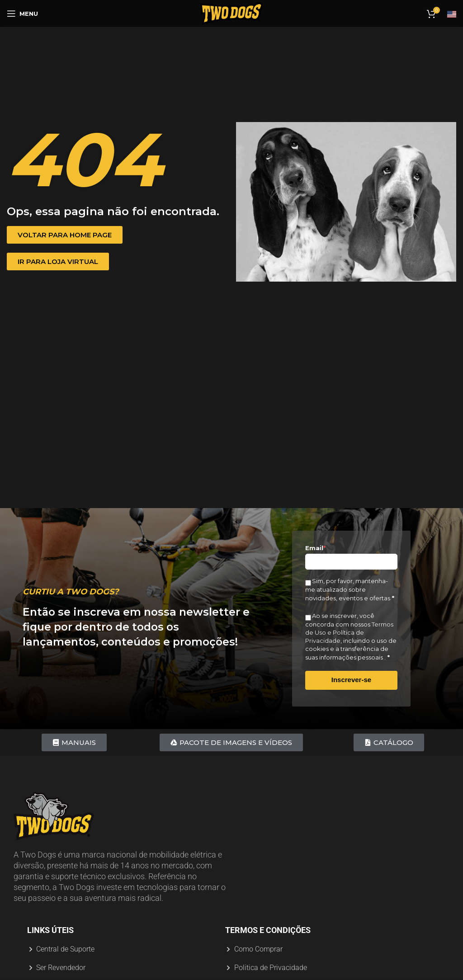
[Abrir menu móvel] (22, 14)
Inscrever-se (351, 680)
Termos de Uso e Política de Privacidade (349, 632)
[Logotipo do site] (231, 13)
